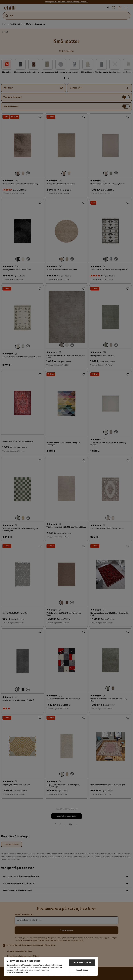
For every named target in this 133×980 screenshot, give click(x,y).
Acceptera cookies (82, 963)
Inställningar (82, 970)
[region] (51, 966)
